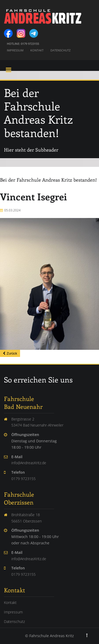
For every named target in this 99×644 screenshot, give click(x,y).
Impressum (15, 50)
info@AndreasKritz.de (29, 463)
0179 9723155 (23, 479)
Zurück (12, 353)
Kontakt (37, 50)
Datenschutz (60, 50)
